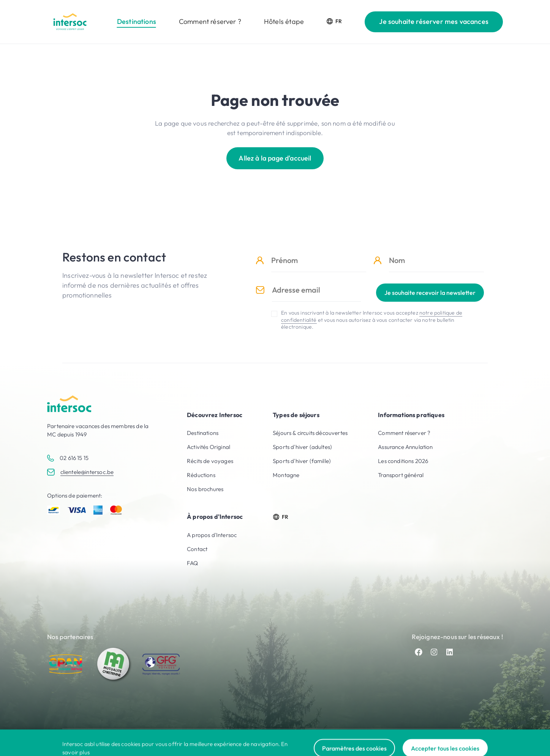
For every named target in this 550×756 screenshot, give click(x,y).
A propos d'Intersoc (212, 535)
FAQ (193, 563)
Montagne (286, 475)
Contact (197, 549)
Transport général (401, 475)
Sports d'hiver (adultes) (302, 447)
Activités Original (209, 447)
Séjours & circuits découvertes (310, 433)
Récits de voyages (210, 461)
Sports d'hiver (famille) (302, 461)
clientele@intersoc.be (87, 472)
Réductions (201, 475)
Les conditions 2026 (403, 461)
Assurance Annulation (405, 447)
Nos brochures (205, 489)
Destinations (137, 21)
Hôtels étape (284, 21)
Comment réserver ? (210, 21)
